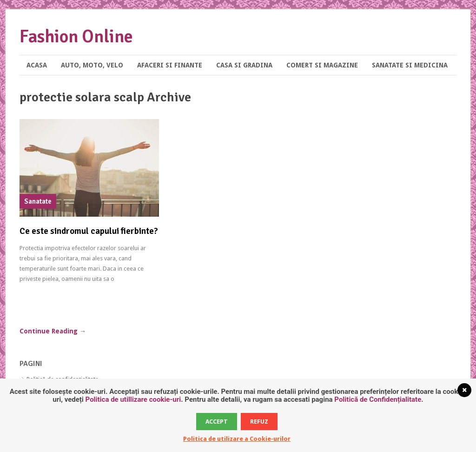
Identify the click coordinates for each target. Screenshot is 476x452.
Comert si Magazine (322, 65)
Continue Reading (53, 331)
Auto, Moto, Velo (92, 65)
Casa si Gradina (244, 65)
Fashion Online (76, 37)
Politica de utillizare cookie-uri (133, 399)
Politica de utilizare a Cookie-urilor (237, 439)
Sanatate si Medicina (410, 65)
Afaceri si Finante (170, 65)
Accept (217, 422)
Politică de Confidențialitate (378, 399)
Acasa (37, 65)
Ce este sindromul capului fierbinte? (89, 231)
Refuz (259, 422)
